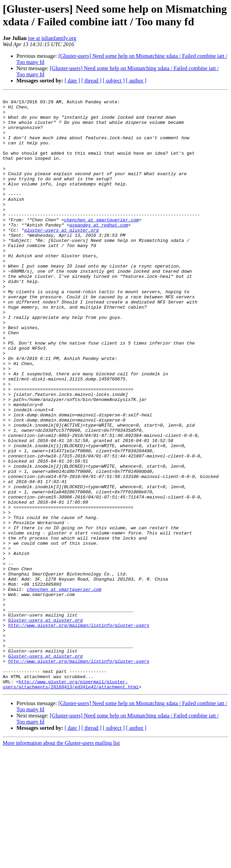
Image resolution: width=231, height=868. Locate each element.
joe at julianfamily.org (52, 38)
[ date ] (72, 81)
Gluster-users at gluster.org (45, 726)
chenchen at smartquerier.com (101, 245)
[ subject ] (114, 81)
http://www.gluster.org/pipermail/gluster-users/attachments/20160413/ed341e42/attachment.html (71, 803)
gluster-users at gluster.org (61, 258)
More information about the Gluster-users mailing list (61, 862)
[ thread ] (91, 81)
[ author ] (136, 81)
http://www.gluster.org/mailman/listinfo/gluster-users (79, 732)
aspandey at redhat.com (99, 251)
